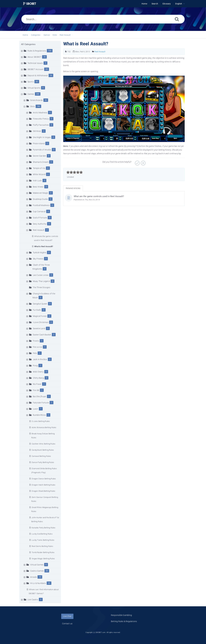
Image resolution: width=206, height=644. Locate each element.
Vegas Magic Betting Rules (43, 559)
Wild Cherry (38, 372)
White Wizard (39, 174)
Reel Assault (65, 35)
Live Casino (33, 600)
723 (50, 51)
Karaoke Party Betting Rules (43, 528)
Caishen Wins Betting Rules (43, 444)
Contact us (67, 624)
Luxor (35, 409)
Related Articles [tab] (73, 188)
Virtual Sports (34, 88)
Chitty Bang (38, 378)
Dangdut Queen (40, 304)
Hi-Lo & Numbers (38, 583)
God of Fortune (40, 218)
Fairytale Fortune (41, 403)
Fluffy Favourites (41, 125)
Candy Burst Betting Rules (43, 450)
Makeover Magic (41, 193)
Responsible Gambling (121, 615)
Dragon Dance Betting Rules (44, 479)
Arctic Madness (40, 113)
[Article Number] (66, 52)
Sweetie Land (39, 328)
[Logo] (30, 4)
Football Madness (41, 205)
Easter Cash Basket (42, 335)
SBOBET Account (36, 69)
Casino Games (37, 571)
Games (47, 35)
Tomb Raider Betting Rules (43, 552)
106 (38, 106)
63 (37, 82)
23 (47, 571)
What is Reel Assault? (44, 246)
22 (49, 583)
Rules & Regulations (37, 51)
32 (46, 100)
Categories (36, 35)
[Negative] (143, 162)
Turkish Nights (40, 253)
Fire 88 (36, 390)
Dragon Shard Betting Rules (43, 491)
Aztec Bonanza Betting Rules (44, 427)
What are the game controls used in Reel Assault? (99, 196)
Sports (31, 82)
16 (51, 75)
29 (46, 69)
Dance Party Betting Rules (43, 462)
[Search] (177, 19)
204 (38, 94)
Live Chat (67, 616)
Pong (35, 366)
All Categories (28, 44)
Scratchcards (36, 100)
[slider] (75, 172)
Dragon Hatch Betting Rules (43, 485)
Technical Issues (35, 63)
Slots (55, 35)
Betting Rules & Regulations (124, 621)
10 (44, 57)
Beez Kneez (38, 187)
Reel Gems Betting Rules (42, 546)
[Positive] (137, 162)
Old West (37, 131)
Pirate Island (39, 143)
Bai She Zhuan (40, 396)
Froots (36, 341)
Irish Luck (37, 181)
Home (25, 35)
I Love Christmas (41, 322)
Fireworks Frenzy (41, 119)
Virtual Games (37, 565)
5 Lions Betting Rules (41, 421)
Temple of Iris (39, 168)
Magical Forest (40, 316)
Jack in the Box (40, 359)
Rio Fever (37, 384)
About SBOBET (34, 57)
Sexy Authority (40, 224)
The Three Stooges (41, 287)
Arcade (33, 577)
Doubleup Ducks (40, 199)
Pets (35, 353)
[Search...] (103, 19)
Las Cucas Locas (41, 275)
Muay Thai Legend (41, 281)
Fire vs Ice (37, 347)
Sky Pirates (38, 259)
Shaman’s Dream (41, 162)
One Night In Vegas (42, 137)
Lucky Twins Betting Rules (43, 540)
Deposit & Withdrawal (38, 75)
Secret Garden (40, 156)
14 (40, 577)
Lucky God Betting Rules (42, 534)
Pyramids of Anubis (42, 150)
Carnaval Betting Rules (41, 456)
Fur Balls (37, 310)
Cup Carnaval (39, 211)
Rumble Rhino (39, 415)
